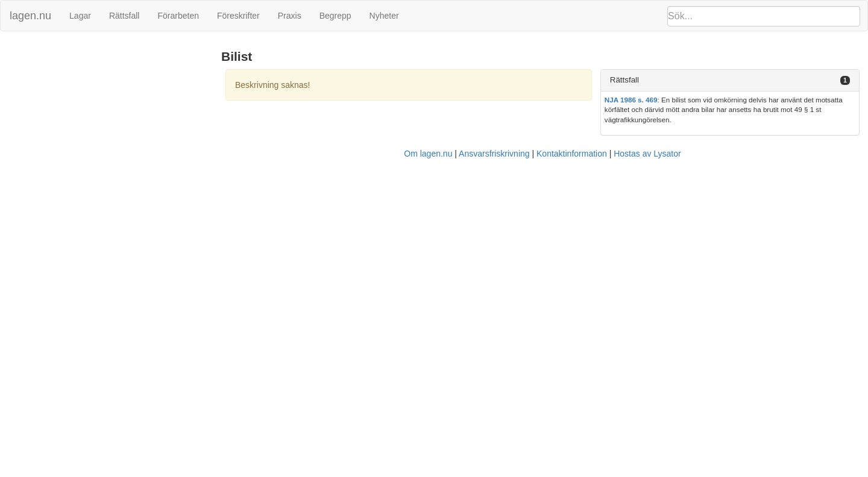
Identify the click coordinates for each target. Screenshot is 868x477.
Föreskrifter (238, 16)
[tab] (730, 80)
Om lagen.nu (428, 154)
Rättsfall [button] (624, 80)
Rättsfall (124, 16)
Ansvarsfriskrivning (494, 154)
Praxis (290, 16)
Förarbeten (178, 16)
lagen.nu (30, 16)
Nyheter (384, 16)
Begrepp (335, 16)
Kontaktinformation (572, 154)
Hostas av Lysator (647, 154)
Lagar (80, 16)
